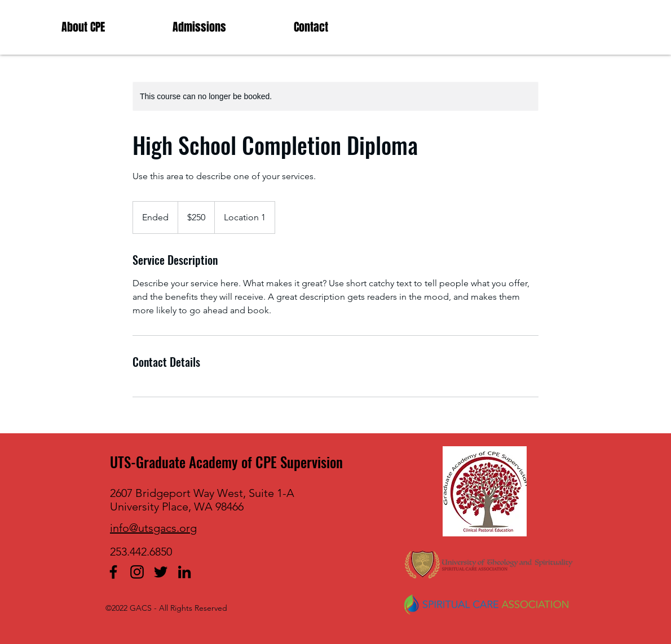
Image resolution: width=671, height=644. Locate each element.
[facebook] (113, 572)
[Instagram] (137, 572)
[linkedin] (184, 572)
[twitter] (161, 572)
